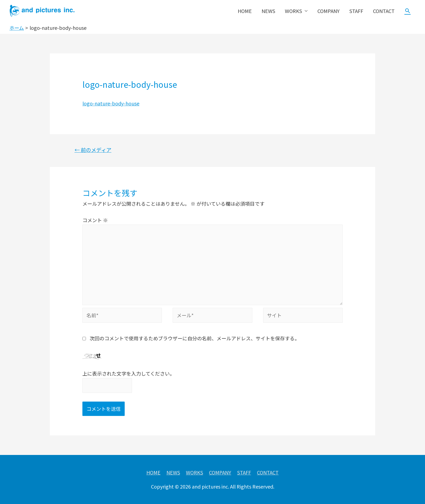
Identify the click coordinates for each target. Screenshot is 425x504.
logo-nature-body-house (111, 103)
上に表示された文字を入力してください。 (128, 373)
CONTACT (384, 11)
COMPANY (329, 11)
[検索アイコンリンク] (408, 11)
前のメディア (93, 150)
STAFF (356, 11)
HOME (245, 11)
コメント (95, 220)
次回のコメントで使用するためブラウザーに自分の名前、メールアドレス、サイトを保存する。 (195, 338)
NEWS (268, 11)
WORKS (293, 11)
